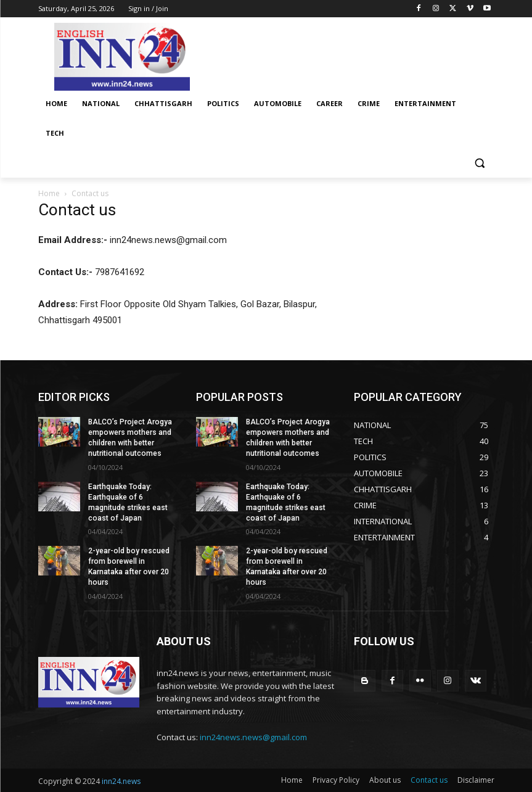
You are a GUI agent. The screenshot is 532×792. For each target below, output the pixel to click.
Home (49, 193)
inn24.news (121, 781)
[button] (480, 163)
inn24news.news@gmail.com (253, 736)
